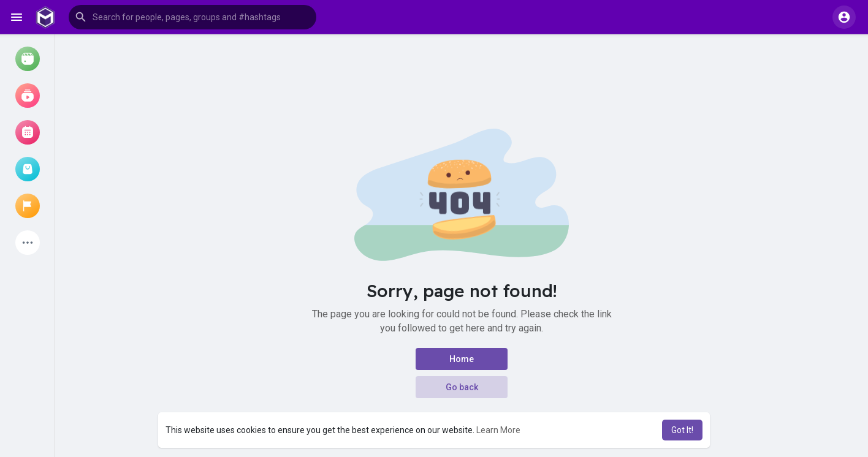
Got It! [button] (682, 430)
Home (462, 359)
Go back (462, 387)
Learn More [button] (498, 430)
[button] (192, 17)
